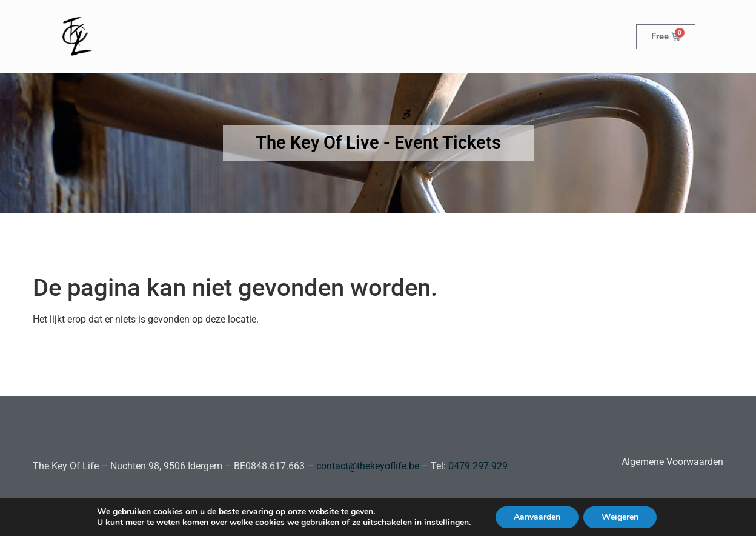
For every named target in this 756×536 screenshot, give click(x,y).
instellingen (446, 523)
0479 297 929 (477, 466)
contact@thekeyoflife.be (368, 466)
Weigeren (620, 517)
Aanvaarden (537, 517)
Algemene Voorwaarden (672, 462)
